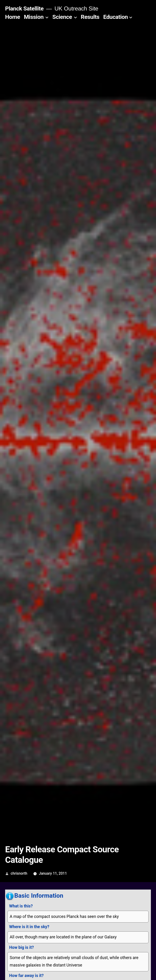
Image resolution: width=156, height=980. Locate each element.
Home (13, 17)
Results (90, 17)
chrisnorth (19, 873)
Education (116, 17)
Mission (34, 17)
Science (62, 17)
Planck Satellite (24, 8)
